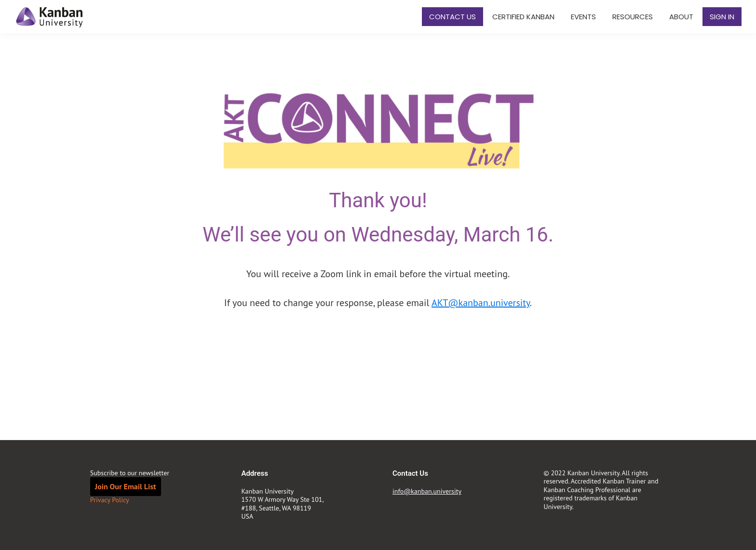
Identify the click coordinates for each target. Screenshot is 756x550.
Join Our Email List (126, 486)
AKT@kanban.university (481, 303)
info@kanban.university (427, 491)
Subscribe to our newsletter (130, 473)
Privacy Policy (110, 500)
